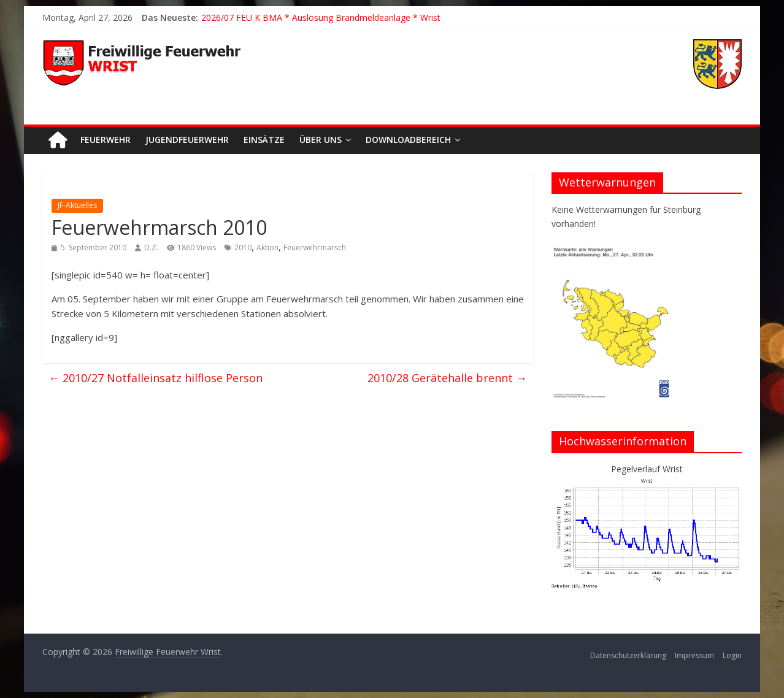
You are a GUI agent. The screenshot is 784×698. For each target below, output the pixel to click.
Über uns (321, 140)
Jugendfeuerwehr (187, 140)
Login (732, 655)
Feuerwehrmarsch (315, 247)
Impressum (694, 655)
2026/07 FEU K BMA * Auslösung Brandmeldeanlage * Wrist (321, 17)
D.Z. (151, 247)
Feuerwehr (106, 140)
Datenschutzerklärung (628, 655)
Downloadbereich (408, 140)
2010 (243, 247)
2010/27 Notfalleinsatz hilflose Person (156, 378)
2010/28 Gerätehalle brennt (447, 378)
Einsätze (264, 140)
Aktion (267, 247)
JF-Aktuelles (77, 205)
